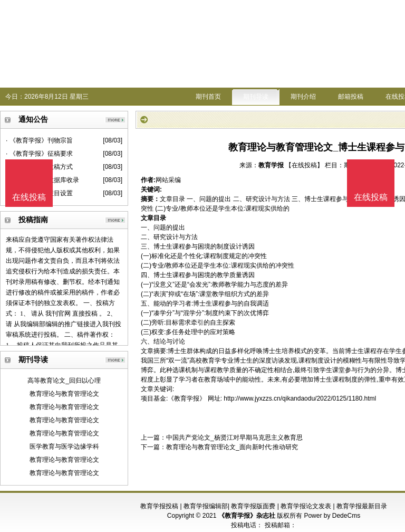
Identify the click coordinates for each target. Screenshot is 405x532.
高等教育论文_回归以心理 (64, 381)
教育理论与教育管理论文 (64, 394)
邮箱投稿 (351, 97)
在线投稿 (371, 197)
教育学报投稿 (159, 506)
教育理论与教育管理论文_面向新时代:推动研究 (232, 447)
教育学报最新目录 (362, 506)
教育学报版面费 (253, 506)
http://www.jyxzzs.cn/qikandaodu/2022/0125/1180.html (300, 398)
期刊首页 (208, 97)
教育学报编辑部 (206, 506)
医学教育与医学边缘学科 (64, 446)
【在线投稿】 (304, 165)
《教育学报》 (187, 398)
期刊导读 (256, 97)
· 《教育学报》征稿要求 (39, 154)
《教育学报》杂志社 (247, 516)
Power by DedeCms (332, 516)
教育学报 (271, 165)
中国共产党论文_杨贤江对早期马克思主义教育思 (234, 438)
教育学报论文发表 (306, 506)
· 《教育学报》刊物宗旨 (39, 140)
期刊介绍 (303, 97)
